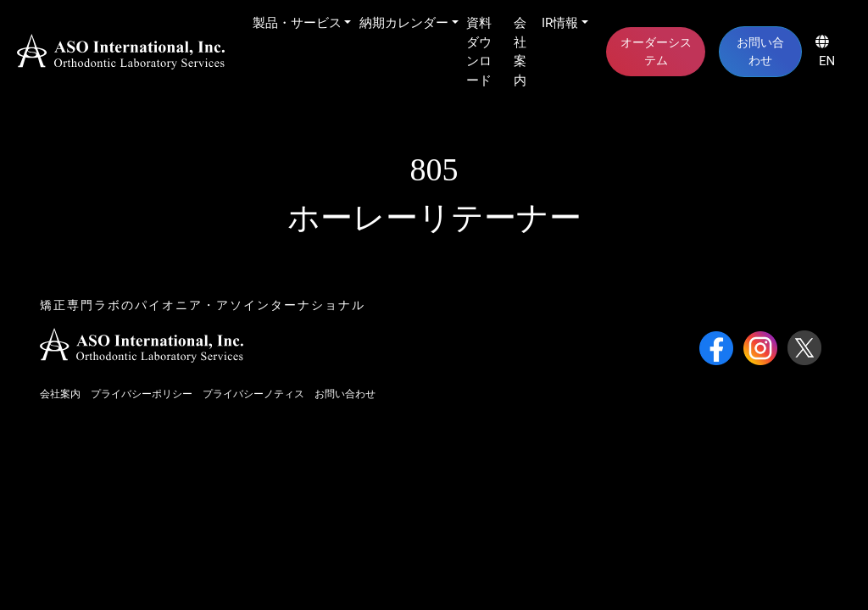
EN (825, 52)
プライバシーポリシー (142, 394)
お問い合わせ (760, 51)
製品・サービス (297, 23)
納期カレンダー (404, 23)
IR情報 (560, 23)
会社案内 (520, 52)
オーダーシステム (656, 51)
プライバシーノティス (253, 394)
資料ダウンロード (479, 52)
